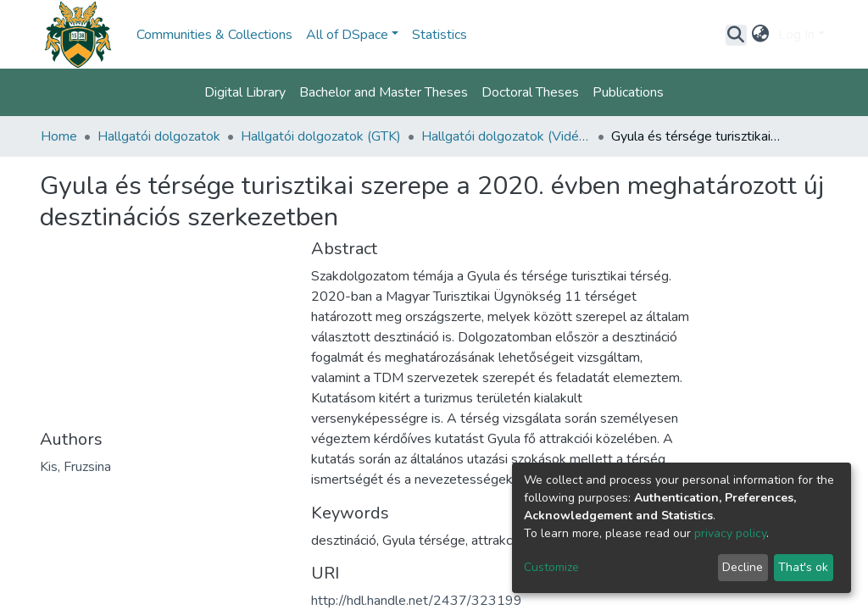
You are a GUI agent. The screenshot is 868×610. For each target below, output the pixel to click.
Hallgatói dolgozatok (159, 136)
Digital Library (245, 92)
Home (59, 136)
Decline (743, 567)
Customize (551, 567)
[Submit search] (736, 35)
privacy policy (730, 533)
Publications (628, 92)
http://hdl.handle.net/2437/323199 (417, 601)
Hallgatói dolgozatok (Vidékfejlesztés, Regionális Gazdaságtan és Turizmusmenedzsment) (506, 136)
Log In (796, 35)
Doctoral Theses (530, 92)
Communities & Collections (214, 35)
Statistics (440, 35)
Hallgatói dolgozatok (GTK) (321, 136)
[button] (761, 35)
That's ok (803, 567)
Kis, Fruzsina (75, 467)
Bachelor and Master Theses (384, 92)
